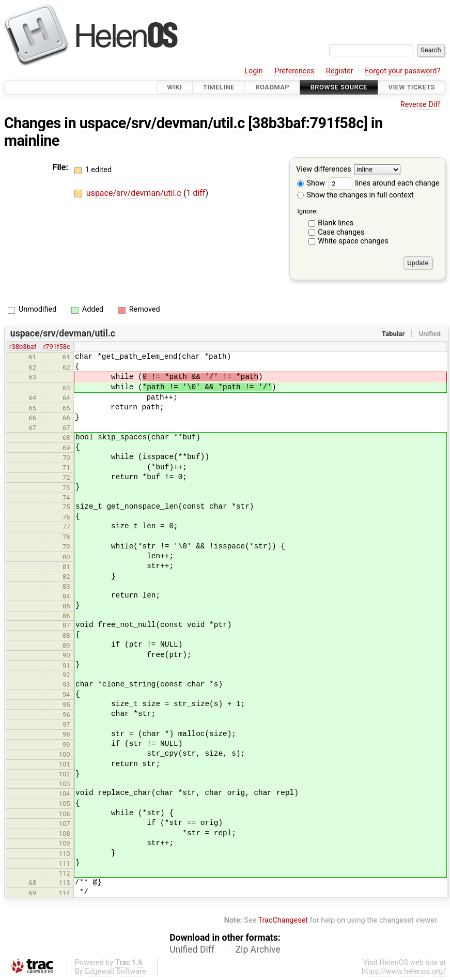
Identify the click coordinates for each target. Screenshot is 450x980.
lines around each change (384, 183)
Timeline (219, 87)
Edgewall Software (115, 971)
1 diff (196, 193)
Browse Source (339, 87)
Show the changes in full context (355, 195)
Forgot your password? (402, 71)
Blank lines (336, 223)
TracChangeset (283, 920)
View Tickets (412, 87)
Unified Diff (192, 950)
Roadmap (272, 87)
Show (311, 183)
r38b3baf (23, 347)
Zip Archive (258, 950)
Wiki (174, 87)
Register (340, 71)
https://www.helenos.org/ (404, 971)
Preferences (294, 71)
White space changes (353, 241)
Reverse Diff (420, 105)
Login (254, 71)
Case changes (341, 232)
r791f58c (57, 347)
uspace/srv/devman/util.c (162, 123)
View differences (324, 170)
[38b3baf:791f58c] (308, 123)
